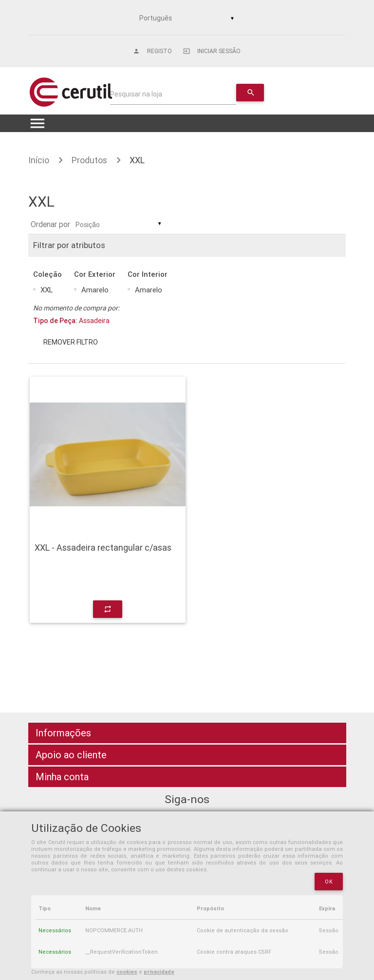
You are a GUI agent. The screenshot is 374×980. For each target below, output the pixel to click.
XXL (137, 160)
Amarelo (95, 290)
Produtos (89, 160)
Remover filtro (71, 342)
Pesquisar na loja (136, 94)
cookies (127, 972)
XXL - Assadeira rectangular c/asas (103, 548)
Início (39, 160)
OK (329, 882)
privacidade (159, 972)
